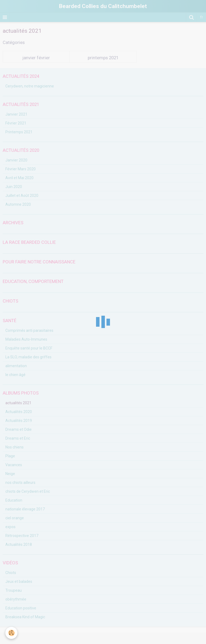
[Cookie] (11, 633)
